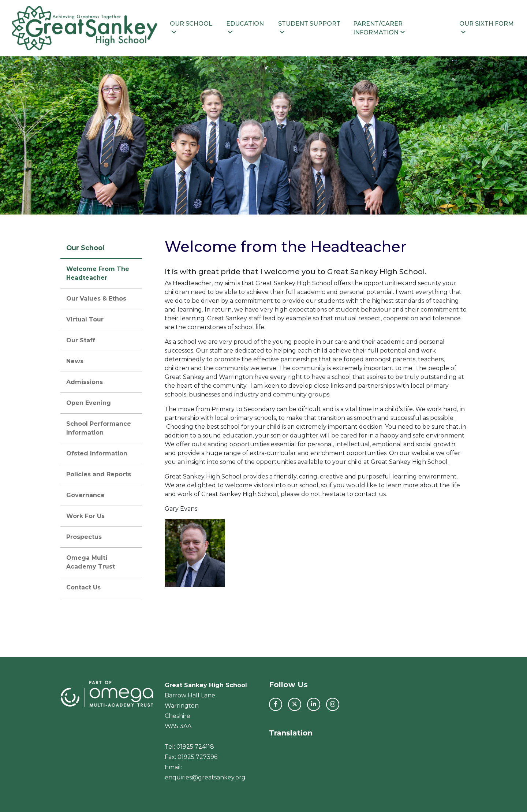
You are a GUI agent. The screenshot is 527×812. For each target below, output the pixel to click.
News (75, 361)
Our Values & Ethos (96, 299)
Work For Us (85, 516)
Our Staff (81, 340)
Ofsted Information (97, 453)
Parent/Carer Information (379, 28)
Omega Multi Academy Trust (91, 562)
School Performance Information (99, 428)
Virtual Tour (85, 319)
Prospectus (84, 537)
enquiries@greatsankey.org (205, 777)
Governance (85, 495)
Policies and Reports (99, 474)
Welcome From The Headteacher (98, 273)
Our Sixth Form (487, 28)
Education (245, 28)
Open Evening (89, 403)
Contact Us (83, 587)
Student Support (309, 28)
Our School (191, 28)
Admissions (85, 382)
